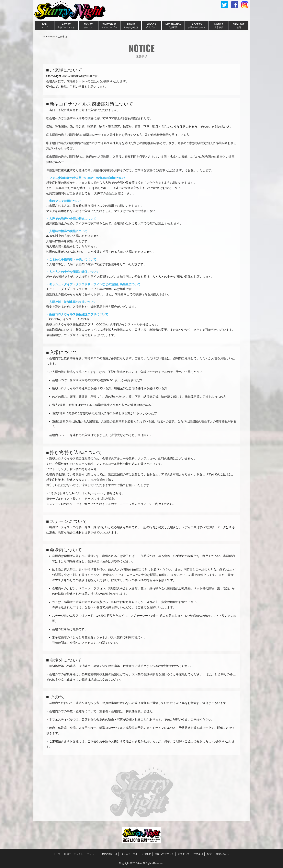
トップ (57, 854)
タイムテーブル (129, 854)
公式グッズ (184, 854)
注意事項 (198, 854)
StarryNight (49, 37)
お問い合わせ (223, 854)
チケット (92, 854)
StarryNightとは (109, 854)
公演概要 (146, 854)
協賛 (209, 854)
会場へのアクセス (164, 854)
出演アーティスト (74, 854)
